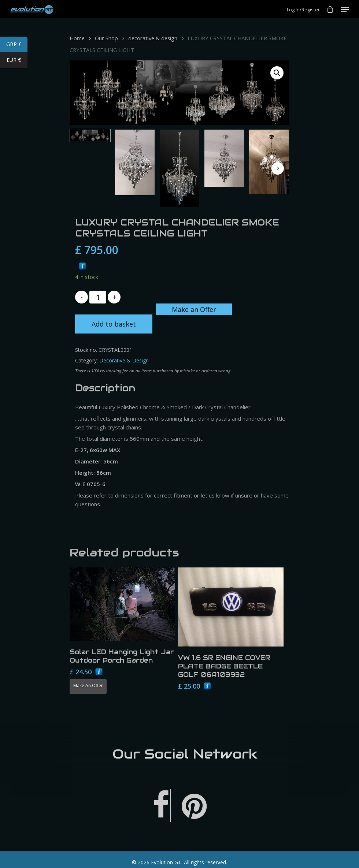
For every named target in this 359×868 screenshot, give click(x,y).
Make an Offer (194, 309)
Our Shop (106, 38)
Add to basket (114, 324)
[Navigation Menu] (345, 10)
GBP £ (17, 45)
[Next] (278, 168)
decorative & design (153, 38)
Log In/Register (303, 10)
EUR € (17, 61)
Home (77, 38)
